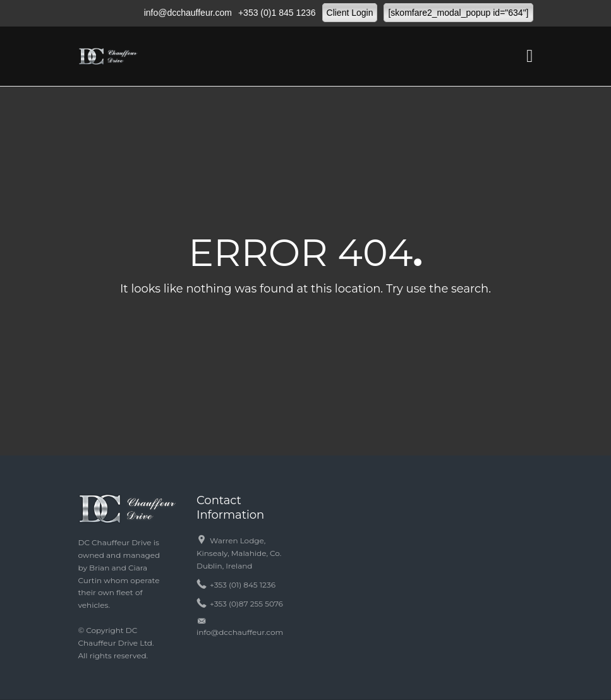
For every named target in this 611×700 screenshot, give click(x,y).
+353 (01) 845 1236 (243, 585)
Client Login (350, 13)
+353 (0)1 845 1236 (277, 13)
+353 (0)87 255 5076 (246, 604)
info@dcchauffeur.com (188, 13)
